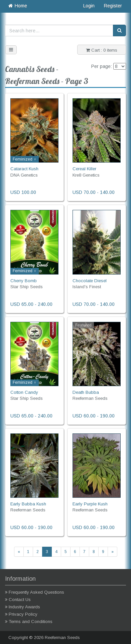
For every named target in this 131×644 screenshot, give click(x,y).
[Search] (119, 30)
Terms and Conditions (31, 622)
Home (17, 6)
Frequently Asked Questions (36, 592)
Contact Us (20, 600)
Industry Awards (24, 607)
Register (113, 6)
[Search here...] (59, 30)
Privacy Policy (23, 614)
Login (89, 6)
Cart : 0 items (102, 50)
